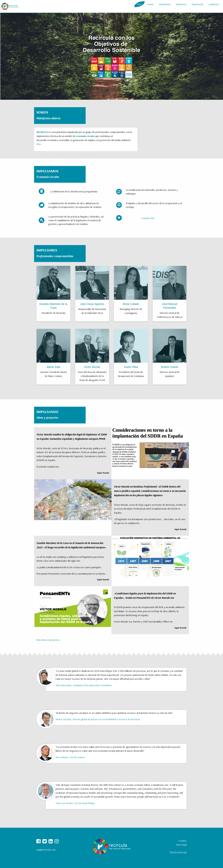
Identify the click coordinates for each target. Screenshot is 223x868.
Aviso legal (181, 845)
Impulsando (198, 4)
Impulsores (181, 4)
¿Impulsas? (214, 4)
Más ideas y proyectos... (49, 640)
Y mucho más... (149, 218)
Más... (40, 144)
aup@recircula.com (46, 849)
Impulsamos (165, 4)
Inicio (139, 4)
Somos (151, 4)
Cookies (183, 841)
